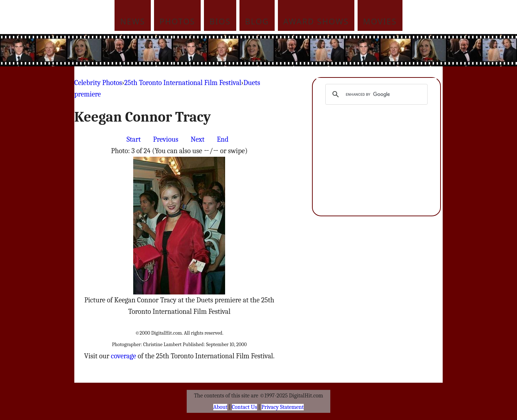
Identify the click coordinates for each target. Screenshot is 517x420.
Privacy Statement (283, 407)
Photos (177, 21)
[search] (375, 94)
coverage (124, 356)
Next (198, 139)
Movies (380, 21)
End (223, 139)
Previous (166, 139)
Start (134, 139)
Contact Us (244, 407)
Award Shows (316, 21)
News (133, 21)
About (220, 407)
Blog (257, 21)
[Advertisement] (307, 50)
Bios (220, 21)
